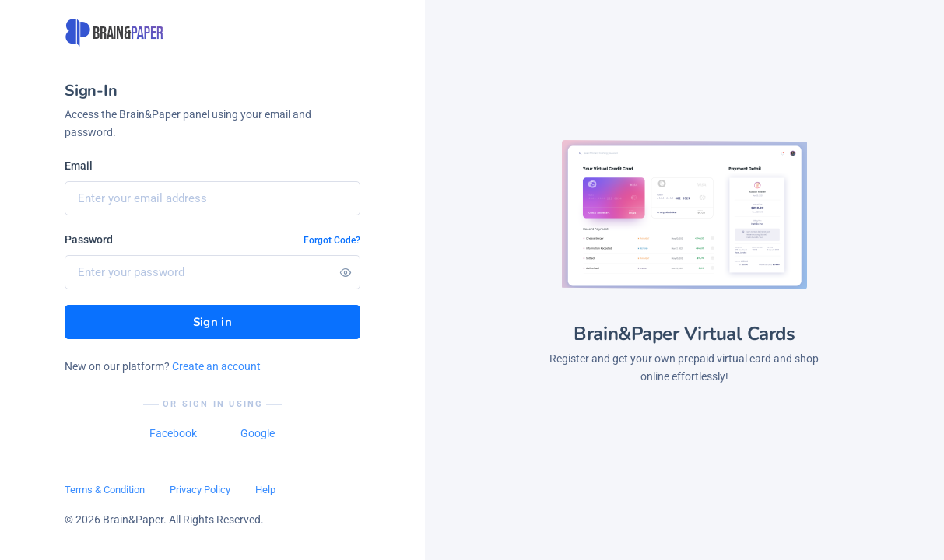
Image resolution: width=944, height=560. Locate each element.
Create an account (216, 366)
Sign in (212, 322)
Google (258, 433)
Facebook (173, 433)
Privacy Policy (200, 490)
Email (79, 166)
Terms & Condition (105, 490)
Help (265, 490)
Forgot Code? (332, 240)
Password (89, 240)
